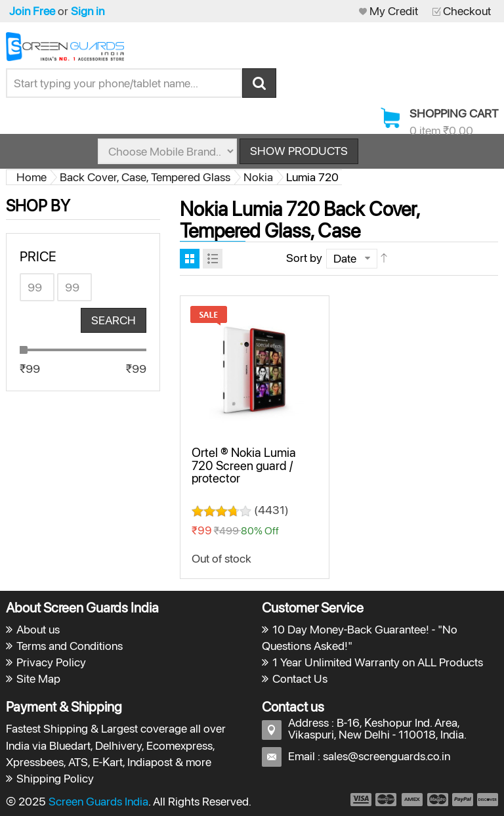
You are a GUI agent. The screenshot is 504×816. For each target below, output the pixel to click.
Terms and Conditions (70, 646)
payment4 (439, 800)
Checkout (467, 11)
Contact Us (300, 678)
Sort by (304, 258)
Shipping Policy (55, 778)
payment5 (463, 800)
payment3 (413, 800)
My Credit (394, 11)
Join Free (32, 11)
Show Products (299, 151)
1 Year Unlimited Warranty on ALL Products (378, 662)
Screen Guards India (98, 801)
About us (38, 629)
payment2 (387, 800)
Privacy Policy (51, 662)
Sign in (88, 11)
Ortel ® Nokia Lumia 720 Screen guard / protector (244, 465)
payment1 (360, 800)
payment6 (486, 800)
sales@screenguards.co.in (387, 756)
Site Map (38, 678)
